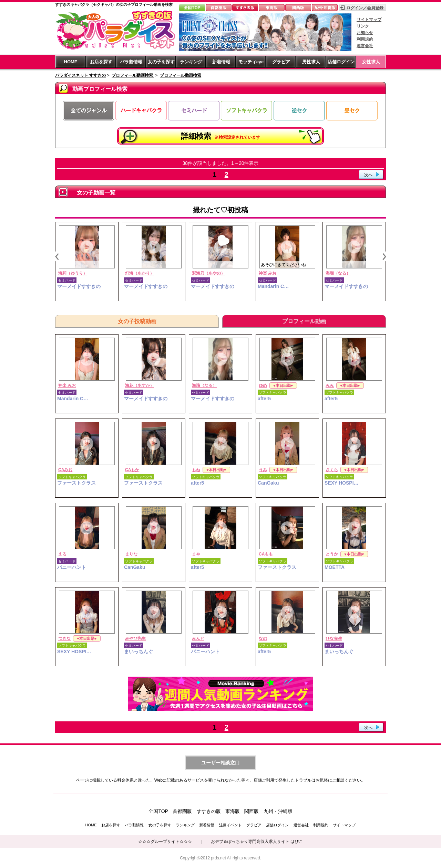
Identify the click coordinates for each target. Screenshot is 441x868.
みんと (198, 638)
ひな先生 (334, 638)
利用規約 (365, 39)
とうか (332, 554)
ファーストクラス (76, 483)
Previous (57, 256)
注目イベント (230, 825)
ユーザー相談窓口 (220, 763)
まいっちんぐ (139, 652)
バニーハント (72, 567)
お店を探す (101, 62)
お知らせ (365, 33)
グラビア (281, 62)
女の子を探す (161, 62)
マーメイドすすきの (79, 286)
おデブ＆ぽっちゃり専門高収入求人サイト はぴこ (257, 841)
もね (196, 470)
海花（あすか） (140, 385)
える (62, 554)
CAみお (65, 470)
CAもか (132, 470)
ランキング (191, 62)
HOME (71, 62)
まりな (131, 554)
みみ (330, 385)
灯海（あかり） (140, 273)
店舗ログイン (341, 62)
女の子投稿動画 (137, 321)
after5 (264, 399)
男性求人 (311, 62)
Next (384, 256)
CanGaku (268, 483)
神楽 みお (268, 273)
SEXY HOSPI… (342, 483)
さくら (332, 470)
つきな (64, 638)
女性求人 (371, 62)
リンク (363, 26)
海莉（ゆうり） (73, 273)
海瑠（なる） (338, 273)
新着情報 (221, 62)
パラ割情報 (131, 62)
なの (263, 638)
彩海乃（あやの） (208, 273)
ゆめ (263, 385)
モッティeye (251, 62)
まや (196, 554)
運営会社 (365, 46)
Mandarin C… (273, 286)
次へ (368, 175)
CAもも (266, 554)
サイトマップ (369, 20)
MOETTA (335, 567)
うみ (263, 470)
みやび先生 (135, 638)
